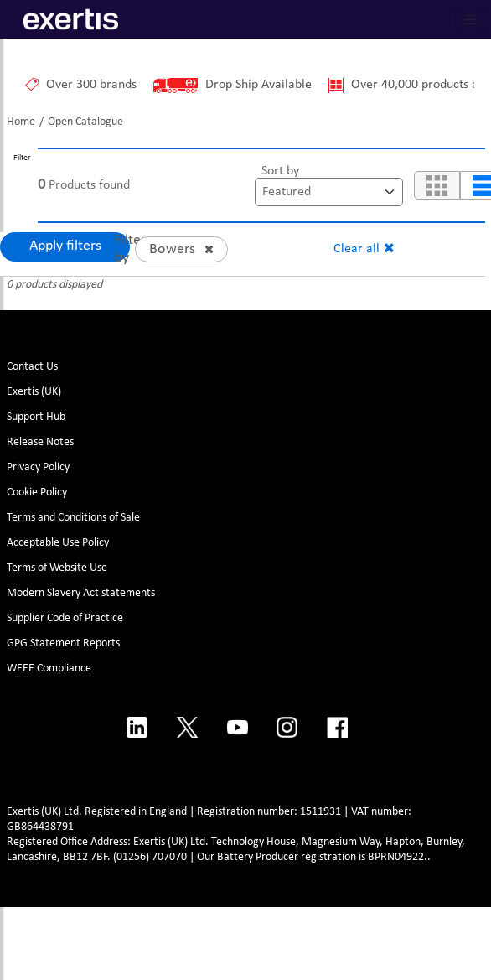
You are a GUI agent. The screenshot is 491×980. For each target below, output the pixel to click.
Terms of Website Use (57, 568)
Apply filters (65, 246)
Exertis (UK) (34, 392)
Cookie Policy (37, 493)
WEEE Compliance (49, 669)
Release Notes (40, 442)
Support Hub (36, 417)
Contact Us (32, 367)
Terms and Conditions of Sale (73, 518)
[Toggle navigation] (470, 19)
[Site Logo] (62, 19)
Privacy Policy (38, 467)
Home (21, 122)
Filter (22, 158)
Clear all (357, 249)
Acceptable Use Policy (58, 543)
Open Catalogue (85, 122)
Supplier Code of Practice (65, 618)
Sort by (280, 171)
